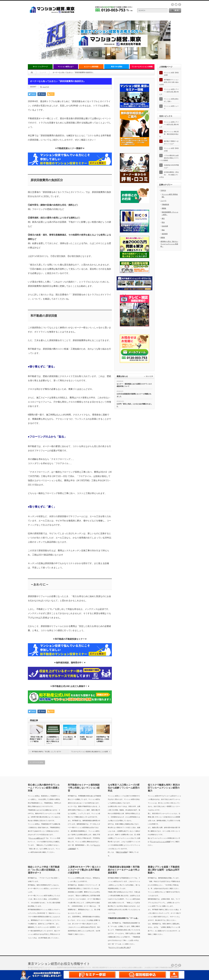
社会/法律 (165, 226)
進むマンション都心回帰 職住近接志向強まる (169, 134)
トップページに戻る (36, 762)
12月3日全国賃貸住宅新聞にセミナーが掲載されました (134, 395)
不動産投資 (165, 204)
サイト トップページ (40, 67)
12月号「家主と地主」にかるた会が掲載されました (134, 405)
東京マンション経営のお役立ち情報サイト (59, 964)
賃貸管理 (165, 234)
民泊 (163, 222)
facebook (180, 5)
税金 (163, 230)
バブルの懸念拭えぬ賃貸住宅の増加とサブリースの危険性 (169, 158)
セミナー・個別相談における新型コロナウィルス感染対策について (134, 385)
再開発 (164, 208)
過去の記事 (149, 376)
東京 (163, 218)
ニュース (46, 87)
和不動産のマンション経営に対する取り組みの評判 (169, 82)
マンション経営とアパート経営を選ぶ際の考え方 (169, 92)
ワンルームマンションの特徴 (142, 67)
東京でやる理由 (117, 67)
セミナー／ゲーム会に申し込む (120, 947)
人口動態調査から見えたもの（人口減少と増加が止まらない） (53, 740)
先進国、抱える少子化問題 (86, 738)
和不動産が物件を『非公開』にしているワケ (47, 752)
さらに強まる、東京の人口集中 (69, 738)
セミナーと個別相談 (91, 67)
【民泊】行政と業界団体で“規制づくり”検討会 (36, 739)
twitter (176, 5)
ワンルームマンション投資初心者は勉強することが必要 (90, 752)
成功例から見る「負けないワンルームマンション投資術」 (169, 244)
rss (172, 5)
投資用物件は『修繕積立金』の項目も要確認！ (103, 739)
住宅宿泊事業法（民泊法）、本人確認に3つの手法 (169, 175)
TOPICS (163, 190)
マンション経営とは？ (66, 67)
